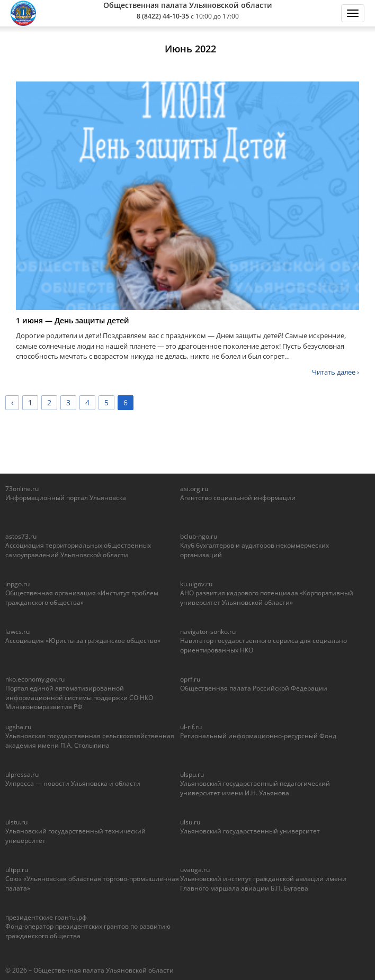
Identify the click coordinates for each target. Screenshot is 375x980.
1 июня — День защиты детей (73, 320)
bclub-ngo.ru (199, 536)
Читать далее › (336, 372)
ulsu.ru (190, 822)
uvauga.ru (195, 870)
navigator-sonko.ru (208, 632)
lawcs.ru (17, 632)
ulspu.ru (192, 774)
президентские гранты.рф (46, 917)
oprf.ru (190, 679)
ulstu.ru (16, 822)
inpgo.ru (17, 584)
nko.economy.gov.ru (35, 679)
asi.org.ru (194, 489)
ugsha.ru (18, 727)
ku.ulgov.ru (196, 584)
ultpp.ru (17, 870)
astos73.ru (21, 536)
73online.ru (22, 489)
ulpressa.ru (22, 774)
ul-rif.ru (191, 727)
